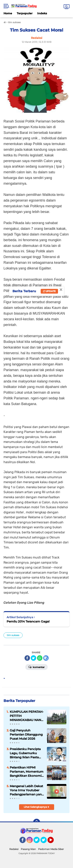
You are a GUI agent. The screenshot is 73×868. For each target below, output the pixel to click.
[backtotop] (37, 822)
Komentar (36, 667)
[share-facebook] (27, 658)
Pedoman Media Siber (51, 849)
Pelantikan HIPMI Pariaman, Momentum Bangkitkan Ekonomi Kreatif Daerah (27, 772)
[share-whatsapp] (40, 658)
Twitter (38, 842)
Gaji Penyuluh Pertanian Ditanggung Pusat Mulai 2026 (26, 734)
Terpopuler (25, 13)
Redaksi (14, 849)
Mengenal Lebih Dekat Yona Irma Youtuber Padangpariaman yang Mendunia (27, 790)
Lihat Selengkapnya (36, 807)
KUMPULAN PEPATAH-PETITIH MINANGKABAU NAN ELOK (27, 716)
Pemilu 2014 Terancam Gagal (28, 621)
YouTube (53, 842)
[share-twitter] (33, 658)
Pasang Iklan (28, 849)
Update (49, 291)
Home (8, 13)
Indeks (42, 13)
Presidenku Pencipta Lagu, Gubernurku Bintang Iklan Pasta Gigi (25, 753)
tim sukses (13, 635)
